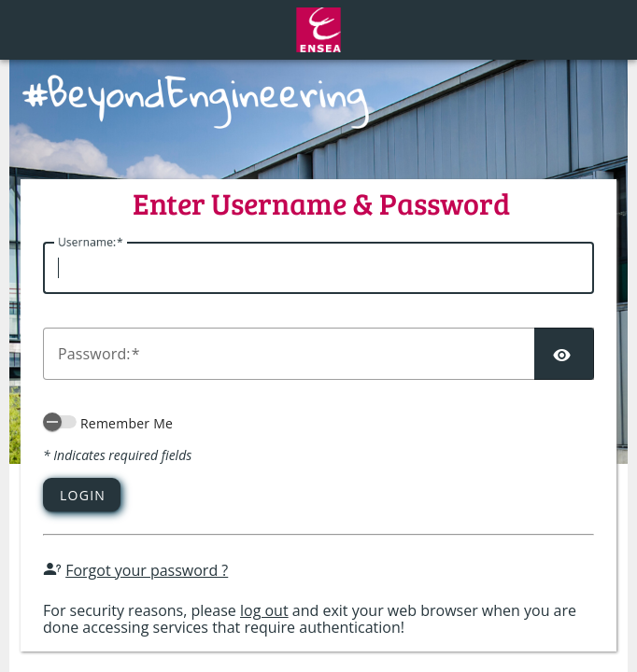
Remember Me (127, 423)
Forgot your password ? (147, 570)
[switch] (60, 422)
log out (264, 610)
